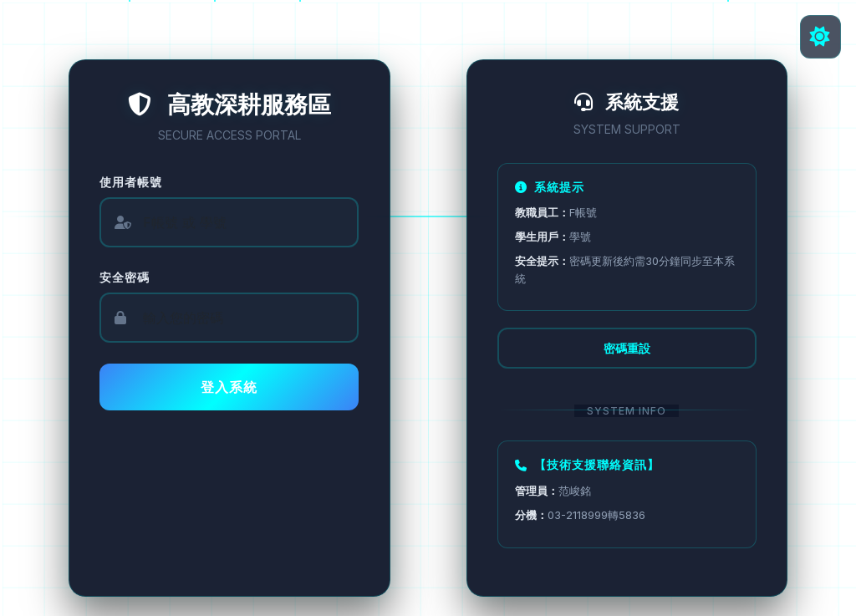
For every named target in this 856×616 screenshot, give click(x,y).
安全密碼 (128, 277)
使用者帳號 (134, 182)
